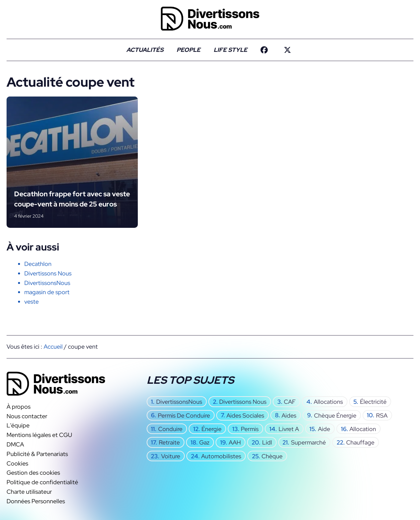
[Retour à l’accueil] (210, 18)
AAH (235, 442)
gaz (204, 442)
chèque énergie (335, 415)
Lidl (267, 442)
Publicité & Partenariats (37, 454)
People (189, 50)
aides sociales (245, 415)
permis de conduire (184, 415)
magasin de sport (47, 292)
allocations (328, 402)
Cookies (17, 463)
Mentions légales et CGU (39, 435)
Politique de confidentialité (42, 482)
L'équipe (18, 425)
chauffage (360, 442)
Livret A (289, 429)
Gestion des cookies (33, 473)
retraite (169, 442)
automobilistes (221, 456)
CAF (290, 402)
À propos (19, 407)
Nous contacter (27, 416)
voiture (171, 456)
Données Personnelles (36, 501)
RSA (382, 415)
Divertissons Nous (48, 273)
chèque (272, 456)
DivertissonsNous (47, 283)
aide (324, 429)
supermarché (308, 442)
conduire (170, 429)
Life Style (231, 50)
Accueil (53, 347)
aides (289, 415)
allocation (363, 429)
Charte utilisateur (29, 492)
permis (250, 429)
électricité (373, 402)
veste (31, 302)
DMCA (15, 444)
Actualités (145, 50)
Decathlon (38, 264)
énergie (211, 429)
